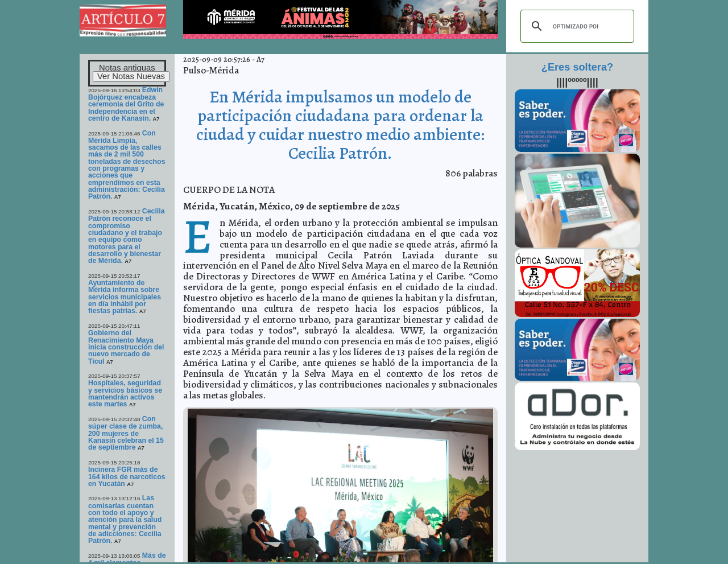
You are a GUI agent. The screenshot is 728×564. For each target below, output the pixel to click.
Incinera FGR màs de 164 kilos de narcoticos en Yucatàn (127, 477)
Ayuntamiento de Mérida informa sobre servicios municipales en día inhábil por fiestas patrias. (125, 297)
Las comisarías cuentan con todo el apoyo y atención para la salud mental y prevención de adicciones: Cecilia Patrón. (125, 519)
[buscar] (576, 26)
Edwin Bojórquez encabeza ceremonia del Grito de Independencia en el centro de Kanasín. (126, 104)
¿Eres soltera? (577, 67)
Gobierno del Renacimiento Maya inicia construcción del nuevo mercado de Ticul (126, 347)
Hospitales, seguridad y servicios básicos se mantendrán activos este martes (125, 394)
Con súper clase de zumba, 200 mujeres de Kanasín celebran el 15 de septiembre (126, 433)
